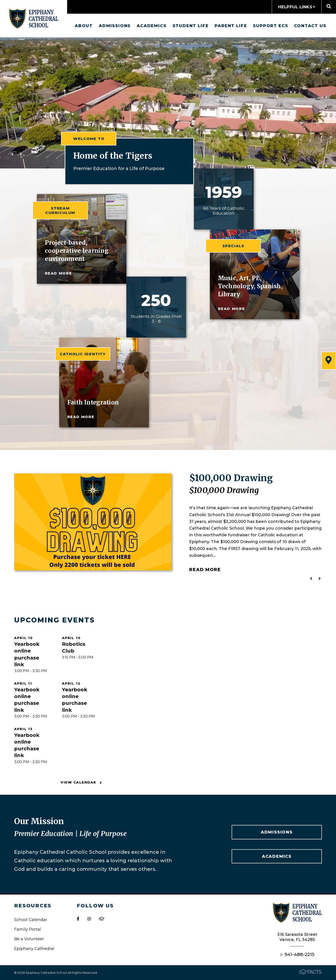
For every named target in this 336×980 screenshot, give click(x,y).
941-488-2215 (299, 954)
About (84, 26)
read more (58, 273)
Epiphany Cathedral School (34, 19)
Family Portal (28, 929)
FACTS (102, 919)
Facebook (78, 919)
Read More (205, 570)
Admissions (115, 26)
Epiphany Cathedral (34, 948)
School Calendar (31, 920)
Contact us (310, 26)
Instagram (89, 919)
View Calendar (81, 782)
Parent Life (231, 26)
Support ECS (270, 26)
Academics (152, 26)
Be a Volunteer (29, 939)
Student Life (191, 26)
